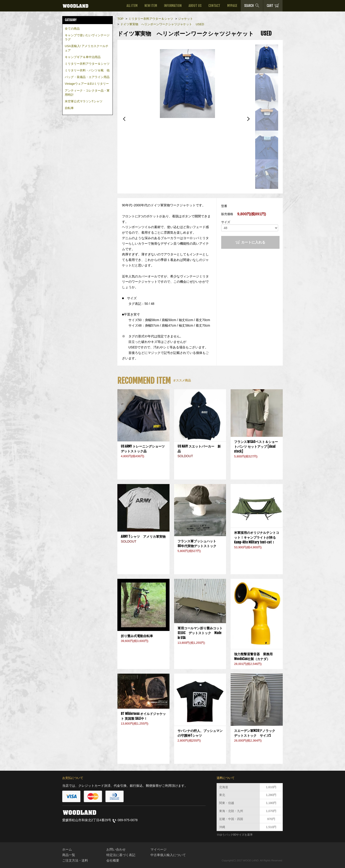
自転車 (69, 108)
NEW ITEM (151, 6)
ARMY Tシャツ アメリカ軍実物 (143, 536)
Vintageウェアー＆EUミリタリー (87, 84)
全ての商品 (72, 29)
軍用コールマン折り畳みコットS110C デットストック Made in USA (200, 633)
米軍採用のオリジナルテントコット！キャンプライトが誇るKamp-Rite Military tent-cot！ (257, 537)
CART (273, 6)
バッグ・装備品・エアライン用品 (87, 77)
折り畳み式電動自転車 (139, 636)
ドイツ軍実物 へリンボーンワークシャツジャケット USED (162, 24)
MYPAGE (232, 6)
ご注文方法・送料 (75, 860)
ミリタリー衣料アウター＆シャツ (87, 64)
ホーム (67, 849)
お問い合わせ (116, 849)
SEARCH (252, 6)
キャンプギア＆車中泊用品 (83, 57)
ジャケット (185, 19)
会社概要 (113, 860)
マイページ (158, 849)
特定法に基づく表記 (121, 855)
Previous (124, 119)
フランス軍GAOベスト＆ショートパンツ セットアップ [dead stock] (256, 447)
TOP (120, 19)
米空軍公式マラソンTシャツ (84, 101)
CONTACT (214, 6)
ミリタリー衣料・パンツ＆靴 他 (87, 70)
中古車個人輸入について (168, 855)
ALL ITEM (132, 6)
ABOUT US (195, 6)
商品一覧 (69, 855)
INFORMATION (173, 6)
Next (248, 119)
